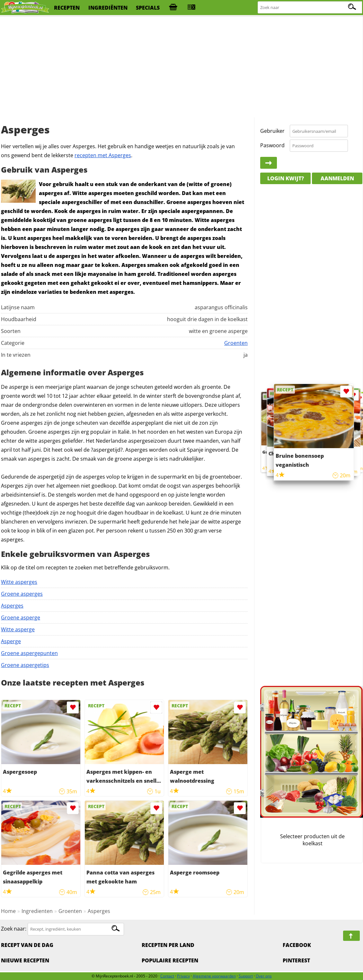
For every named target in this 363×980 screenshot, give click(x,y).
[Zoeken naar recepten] (310, 8)
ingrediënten (108, 8)
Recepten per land (168, 945)
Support (246, 976)
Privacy (183, 976)
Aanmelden (337, 178)
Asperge (11, 641)
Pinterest (296, 960)
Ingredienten (37, 911)
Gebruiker (272, 131)
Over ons (264, 976)
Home (8, 911)
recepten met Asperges (103, 155)
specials (148, 8)
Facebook (297, 945)
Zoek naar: (14, 929)
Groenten (236, 343)
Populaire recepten (170, 960)
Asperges (12, 606)
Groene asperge (21, 618)
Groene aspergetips (25, 665)
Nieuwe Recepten (25, 960)
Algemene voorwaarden (214, 976)
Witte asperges (19, 582)
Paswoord (272, 145)
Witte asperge (18, 629)
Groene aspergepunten (29, 653)
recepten (67, 8)
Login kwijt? (286, 178)
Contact (167, 976)
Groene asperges (22, 594)
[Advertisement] (181, 67)
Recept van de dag (27, 945)
